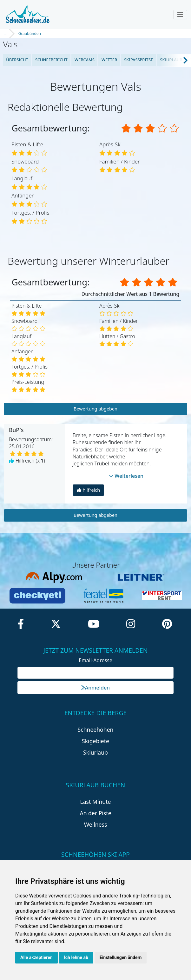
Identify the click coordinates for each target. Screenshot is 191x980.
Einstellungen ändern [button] (121, 957)
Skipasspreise (138, 60)
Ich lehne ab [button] (76, 957)
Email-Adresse (96, 660)
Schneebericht (51, 60)
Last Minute (96, 802)
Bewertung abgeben (96, 409)
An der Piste (95, 813)
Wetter (109, 60)
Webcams (85, 60)
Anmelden (96, 688)
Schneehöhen (96, 730)
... (6, 33)
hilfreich (88, 490)
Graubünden (30, 33)
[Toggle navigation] (180, 15)
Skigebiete (96, 741)
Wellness (96, 824)
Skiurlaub (171, 60)
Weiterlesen (126, 476)
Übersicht (17, 60)
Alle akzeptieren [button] (36, 957)
